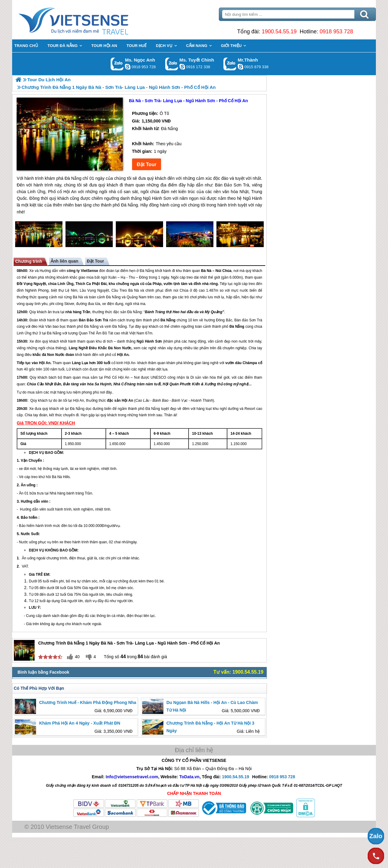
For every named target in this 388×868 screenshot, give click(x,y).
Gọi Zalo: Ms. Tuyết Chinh (172, 64)
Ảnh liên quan (64, 261)
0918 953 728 (336, 32)
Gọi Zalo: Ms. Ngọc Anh (117, 64)
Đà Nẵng (147, 271)
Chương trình (29, 261)
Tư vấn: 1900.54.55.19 (238, 672)
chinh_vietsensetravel (182, 67)
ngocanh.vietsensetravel (128, 67)
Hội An (123, 355)
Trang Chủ (89, 20)
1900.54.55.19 (279, 32)
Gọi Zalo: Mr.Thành (230, 64)
